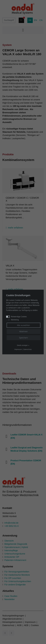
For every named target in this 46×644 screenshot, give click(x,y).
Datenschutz (27, 349)
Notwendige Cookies (16, 317)
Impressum (18, 349)
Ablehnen (23, 331)
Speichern (24, 338)
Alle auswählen (23, 325)
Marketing (12, 320)
